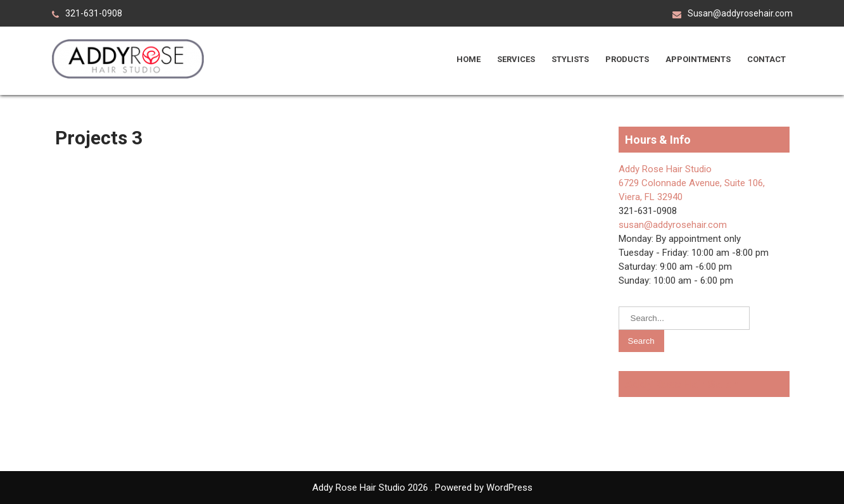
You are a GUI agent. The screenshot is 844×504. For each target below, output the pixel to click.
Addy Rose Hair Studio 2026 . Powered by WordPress (422, 488)
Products (627, 59)
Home (469, 59)
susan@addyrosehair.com (673, 225)
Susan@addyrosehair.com (740, 13)
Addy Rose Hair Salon (682, 384)
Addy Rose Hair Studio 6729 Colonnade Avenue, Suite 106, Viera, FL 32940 (692, 183)
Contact (766, 59)
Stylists (570, 59)
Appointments (698, 59)
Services (516, 59)
